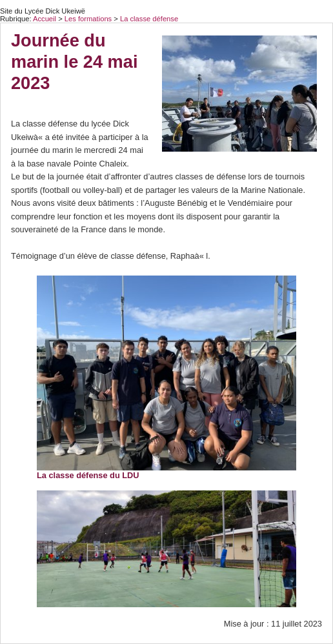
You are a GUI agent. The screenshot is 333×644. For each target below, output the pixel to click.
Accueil (45, 19)
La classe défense (149, 19)
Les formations (89, 19)
